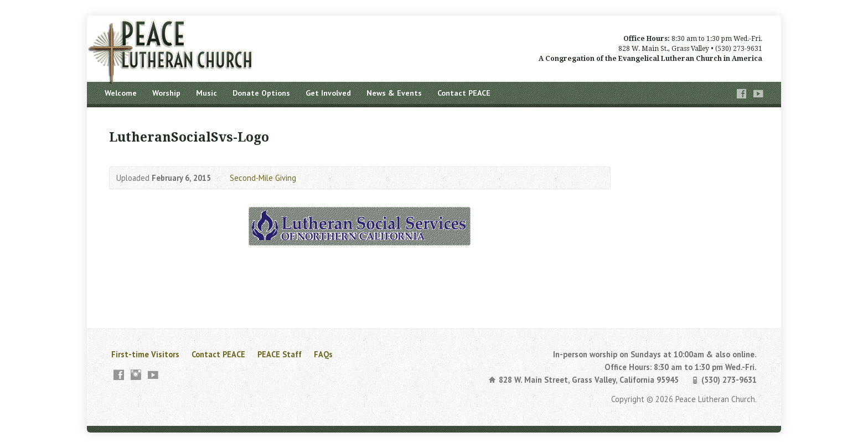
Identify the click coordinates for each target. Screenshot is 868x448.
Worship (166, 93)
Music (206, 93)
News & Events (394, 93)
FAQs (323, 354)
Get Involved (328, 93)
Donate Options (261, 93)
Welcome (121, 93)
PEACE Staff (280, 354)
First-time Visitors (145, 354)
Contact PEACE (464, 93)
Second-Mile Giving (263, 178)
